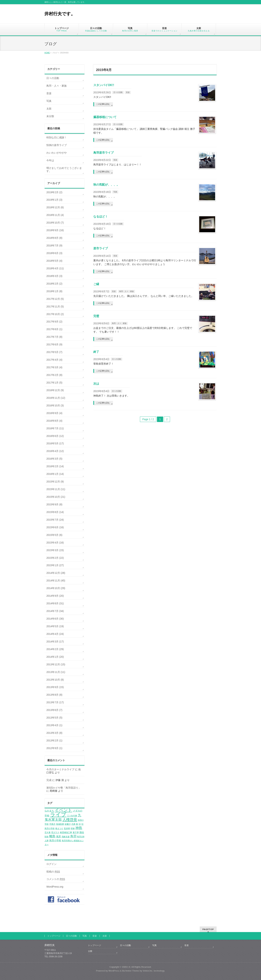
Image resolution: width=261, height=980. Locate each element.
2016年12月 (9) (55, 390)
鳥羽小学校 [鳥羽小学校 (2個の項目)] (55, 840)
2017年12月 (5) (55, 299)
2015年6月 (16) (55, 527)
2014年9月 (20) (55, 596)
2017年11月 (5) (55, 307)
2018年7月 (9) (54, 245)
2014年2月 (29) (55, 649)
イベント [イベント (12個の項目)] (63, 810)
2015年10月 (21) (56, 497)
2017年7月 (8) (54, 337)
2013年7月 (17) (55, 702)
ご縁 (96, 284)
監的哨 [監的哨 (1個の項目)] (67, 828)
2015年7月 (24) (55, 520)
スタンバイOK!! (104, 85)
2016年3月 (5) (54, 459)
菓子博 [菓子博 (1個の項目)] (76, 832)
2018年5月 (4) (54, 261)
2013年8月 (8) (54, 695)
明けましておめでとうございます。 (64, 170)
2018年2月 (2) (54, 284)
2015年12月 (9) (55, 482)
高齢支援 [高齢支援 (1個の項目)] (66, 837)
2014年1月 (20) (55, 657)
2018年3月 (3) (54, 276)
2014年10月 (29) (56, 588)
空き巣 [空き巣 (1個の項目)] (48, 832)
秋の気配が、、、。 (106, 185)
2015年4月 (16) (55, 543)
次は (96, 384)
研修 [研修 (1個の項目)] (73, 828)
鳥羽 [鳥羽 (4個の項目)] (73, 836)
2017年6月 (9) (54, 344)
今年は (50, 160)
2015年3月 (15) (55, 550)
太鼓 (49, 109)
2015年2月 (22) (55, 558)
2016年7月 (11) (55, 428)
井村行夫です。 (60, 14)
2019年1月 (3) (54, 200)
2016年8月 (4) (54, 421)
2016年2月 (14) (55, 466)
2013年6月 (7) (54, 710)
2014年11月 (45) (56, 581)
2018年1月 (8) (54, 291)
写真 (115, 192)
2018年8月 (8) (54, 238)
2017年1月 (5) (54, 383)
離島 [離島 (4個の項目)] (52, 836)
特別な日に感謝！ (57, 137)
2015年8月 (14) (55, 512)
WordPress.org (55, 887)
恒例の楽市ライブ (57, 145)
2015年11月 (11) (56, 489)
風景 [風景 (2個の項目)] (59, 836)
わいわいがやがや (57, 153)
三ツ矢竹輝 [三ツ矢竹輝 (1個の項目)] (72, 816)
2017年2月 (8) (54, 375)
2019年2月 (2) (54, 192)
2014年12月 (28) (56, 573)
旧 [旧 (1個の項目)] (80, 824)
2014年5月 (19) (55, 626)
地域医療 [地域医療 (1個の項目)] (60, 824)
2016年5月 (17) (55, 443)
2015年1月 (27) (55, 565)
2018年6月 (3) (54, 253)
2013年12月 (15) (56, 664)
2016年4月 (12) (55, 451)
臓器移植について (105, 117)
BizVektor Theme (131, 971)
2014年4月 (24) (55, 634)
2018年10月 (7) (55, 223)
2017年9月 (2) (54, 322)
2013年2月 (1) (54, 740)
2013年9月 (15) (55, 687)
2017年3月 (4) (54, 367)
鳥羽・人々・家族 (127, 291)
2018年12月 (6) (55, 207)
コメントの (56, 879)
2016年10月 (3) (55, 405)
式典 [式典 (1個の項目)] (73, 824)
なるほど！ (101, 217)
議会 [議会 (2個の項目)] (82, 832)
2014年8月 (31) (55, 603)
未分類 (50, 116)
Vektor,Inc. (148, 971)
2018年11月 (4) (55, 215)
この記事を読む (103, 104)
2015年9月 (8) (54, 504)
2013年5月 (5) (54, 718)
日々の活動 (118, 92)
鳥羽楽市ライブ (103, 153)
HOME (47, 53)
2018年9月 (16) (55, 230)
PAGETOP (208, 929)
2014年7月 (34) (55, 611)
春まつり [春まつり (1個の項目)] (59, 828)
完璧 (96, 316)
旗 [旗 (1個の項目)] (77, 824)
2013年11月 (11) (56, 672)
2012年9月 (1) (54, 748)
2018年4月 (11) (55, 268)
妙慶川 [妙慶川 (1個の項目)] (68, 824)
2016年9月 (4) (54, 413)
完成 (49, 780)
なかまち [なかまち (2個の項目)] (49, 811)
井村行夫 (126, 967)
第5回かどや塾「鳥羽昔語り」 (64, 788)
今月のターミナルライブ (60, 769)
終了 (96, 352)
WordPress (114, 971)
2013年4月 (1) (54, 725)
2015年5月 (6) (54, 535)
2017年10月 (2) (55, 314)
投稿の (53, 872)
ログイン (51, 864)
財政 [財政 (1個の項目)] (47, 837)
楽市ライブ (101, 248)
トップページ (54, 936)
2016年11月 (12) (56, 398)
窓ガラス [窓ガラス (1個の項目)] (55, 832)
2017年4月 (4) (54, 360)
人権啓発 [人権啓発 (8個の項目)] (70, 819)
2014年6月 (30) (55, 619)
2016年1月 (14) (55, 474)
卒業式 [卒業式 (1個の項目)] (52, 824)
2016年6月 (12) (55, 436)
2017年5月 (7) (54, 352)
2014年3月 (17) (55, 642)
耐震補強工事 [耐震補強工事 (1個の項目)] (66, 832)
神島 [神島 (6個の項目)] (79, 828)
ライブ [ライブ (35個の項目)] (58, 814)
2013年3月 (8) (54, 733)
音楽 (128, 92)
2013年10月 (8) (55, 680)
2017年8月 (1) (54, 329)
